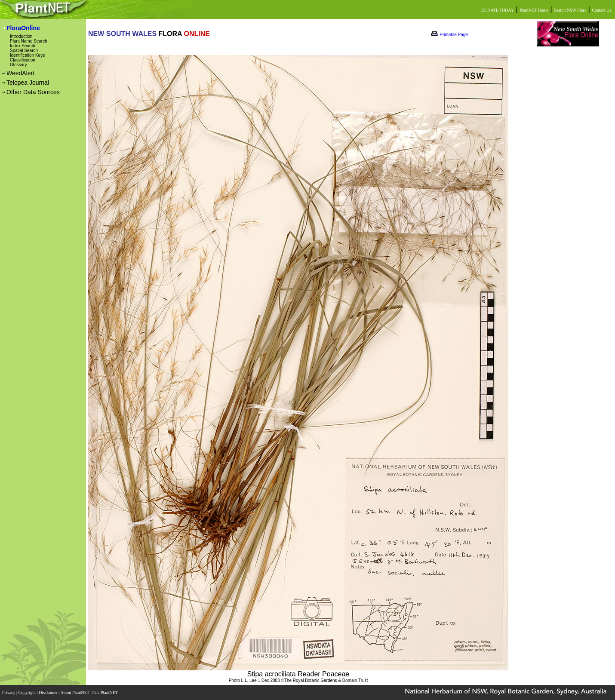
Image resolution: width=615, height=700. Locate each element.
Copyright (28, 692)
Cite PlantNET (106, 692)
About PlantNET (75, 692)
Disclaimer (49, 692)
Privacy (9, 692)
